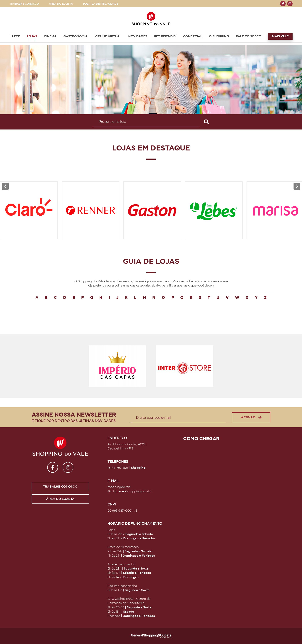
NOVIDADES (138, 36)
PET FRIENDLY (165, 36)
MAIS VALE (280, 36)
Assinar (251, 417)
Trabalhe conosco (60, 487)
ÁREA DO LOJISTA (61, 4)
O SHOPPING (219, 36)
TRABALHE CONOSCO (24, 4)
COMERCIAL (193, 36)
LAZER (15, 36)
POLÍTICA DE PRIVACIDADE (101, 4)
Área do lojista (60, 499)
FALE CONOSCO (248, 36)
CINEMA (50, 36)
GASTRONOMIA (75, 36)
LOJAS (32, 36)
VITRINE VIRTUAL (108, 36)
